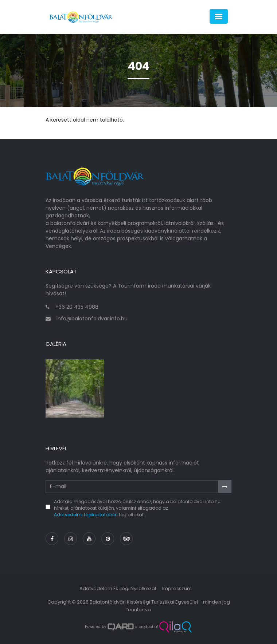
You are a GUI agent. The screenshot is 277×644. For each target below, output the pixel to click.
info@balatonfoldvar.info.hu (92, 319)
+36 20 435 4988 (77, 307)
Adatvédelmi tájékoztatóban (86, 515)
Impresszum (177, 588)
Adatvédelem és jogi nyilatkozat (118, 588)
